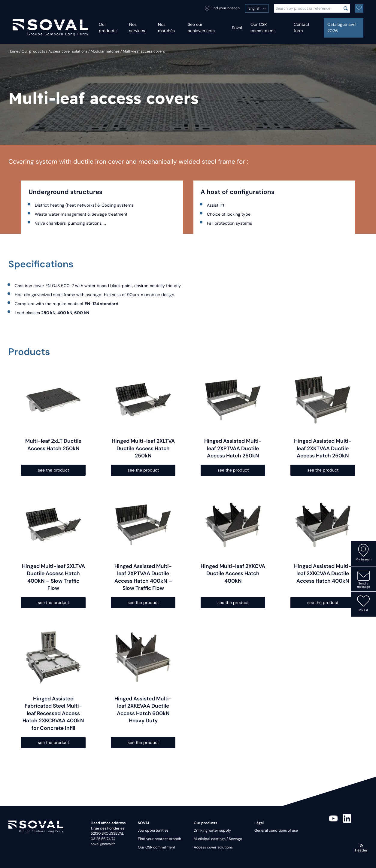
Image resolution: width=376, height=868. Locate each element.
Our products (108, 27)
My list (363, 603)
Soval (237, 28)
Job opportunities (153, 830)
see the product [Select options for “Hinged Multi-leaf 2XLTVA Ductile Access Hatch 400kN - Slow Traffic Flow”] (53, 602)
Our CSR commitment (263, 27)
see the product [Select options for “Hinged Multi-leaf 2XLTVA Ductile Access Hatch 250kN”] (143, 470)
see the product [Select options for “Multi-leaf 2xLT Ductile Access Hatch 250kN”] (53, 470)
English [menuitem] (254, 8)
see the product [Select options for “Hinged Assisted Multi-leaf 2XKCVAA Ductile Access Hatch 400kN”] (323, 602)
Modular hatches (105, 51)
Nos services (137, 27)
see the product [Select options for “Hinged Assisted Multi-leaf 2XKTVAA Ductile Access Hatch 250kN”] (323, 470)
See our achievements (201, 27)
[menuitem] (257, 8)
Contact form (302, 27)
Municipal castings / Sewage (218, 839)
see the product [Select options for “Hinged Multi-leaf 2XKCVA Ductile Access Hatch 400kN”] (233, 602)
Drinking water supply (212, 830)
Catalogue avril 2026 (342, 27)
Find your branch (222, 8)
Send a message (364, 579)
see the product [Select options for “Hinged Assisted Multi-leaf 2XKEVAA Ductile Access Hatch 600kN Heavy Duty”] (143, 742)
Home (13, 51)
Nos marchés (166, 27)
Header (361, 848)
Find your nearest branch (159, 839)
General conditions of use (276, 830)
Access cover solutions (68, 51)
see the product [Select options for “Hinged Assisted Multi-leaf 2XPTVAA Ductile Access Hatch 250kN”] (233, 470)
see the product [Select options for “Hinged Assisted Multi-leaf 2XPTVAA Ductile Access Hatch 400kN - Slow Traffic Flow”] (143, 602)
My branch (364, 553)
